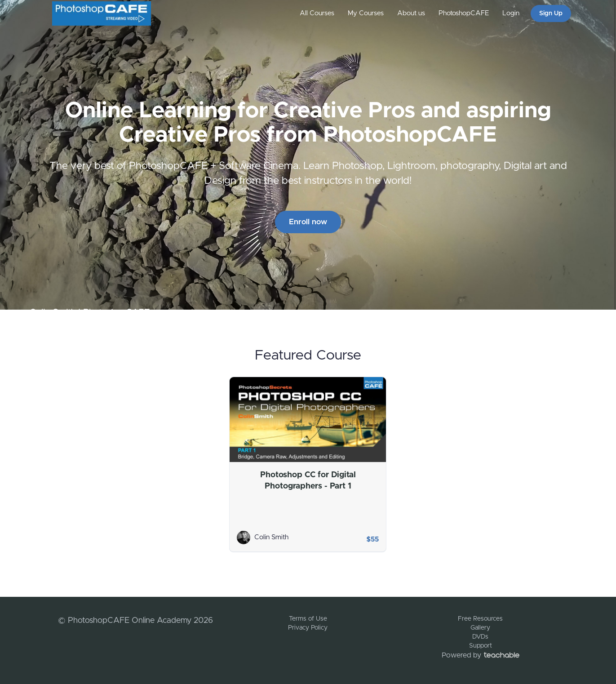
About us (411, 13)
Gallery (480, 628)
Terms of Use (308, 619)
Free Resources (480, 619)
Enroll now (308, 222)
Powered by (481, 655)
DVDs (480, 637)
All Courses (317, 13)
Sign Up (551, 13)
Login (511, 13)
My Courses (366, 13)
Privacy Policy (308, 628)
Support (481, 646)
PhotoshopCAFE (464, 13)
